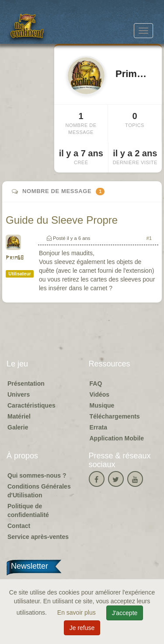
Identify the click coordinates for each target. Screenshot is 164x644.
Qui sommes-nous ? (37, 475)
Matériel (19, 416)
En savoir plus (77, 612)
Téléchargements (115, 416)
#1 (149, 238)
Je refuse (82, 628)
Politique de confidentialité (28, 510)
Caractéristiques (31, 405)
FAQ (96, 384)
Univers (19, 394)
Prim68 (15, 258)
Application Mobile (117, 438)
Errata (98, 427)
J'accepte (125, 613)
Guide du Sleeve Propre (62, 220)
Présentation (26, 384)
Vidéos (100, 394)
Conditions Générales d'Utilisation (39, 491)
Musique (102, 405)
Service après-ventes (38, 537)
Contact (19, 526)
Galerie (18, 427)
